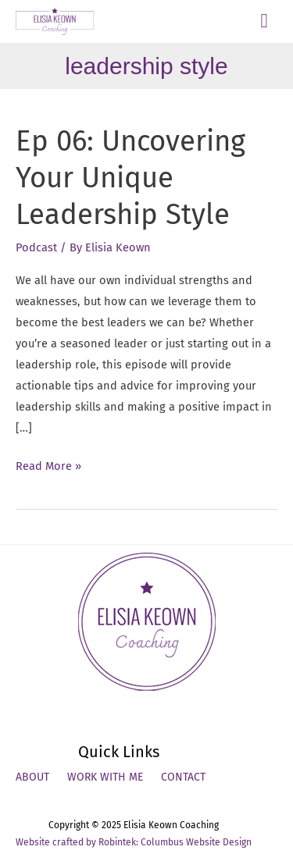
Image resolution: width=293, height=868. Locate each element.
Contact (183, 777)
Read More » (48, 466)
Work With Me (105, 777)
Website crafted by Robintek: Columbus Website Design (134, 842)
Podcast (36, 247)
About (32, 777)
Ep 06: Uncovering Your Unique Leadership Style (130, 178)
